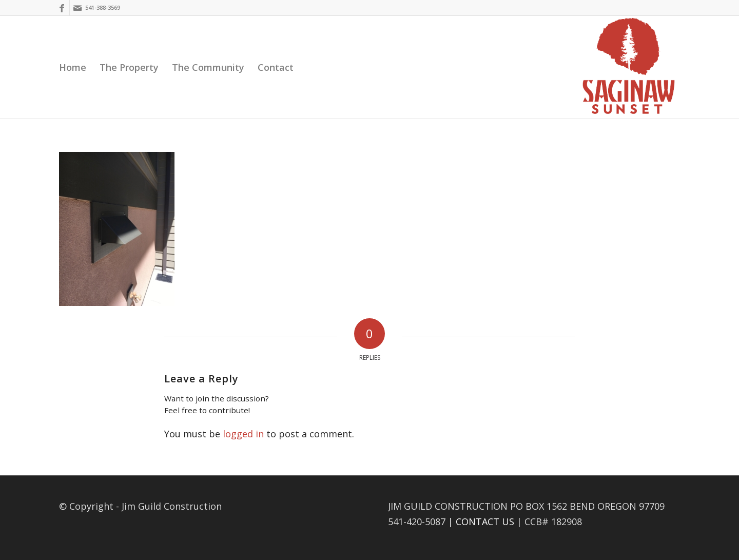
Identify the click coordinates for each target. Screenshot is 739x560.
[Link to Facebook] (62, 8)
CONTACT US (485, 522)
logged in (243, 434)
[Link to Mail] (77, 8)
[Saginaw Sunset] (629, 67)
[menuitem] (73, 67)
